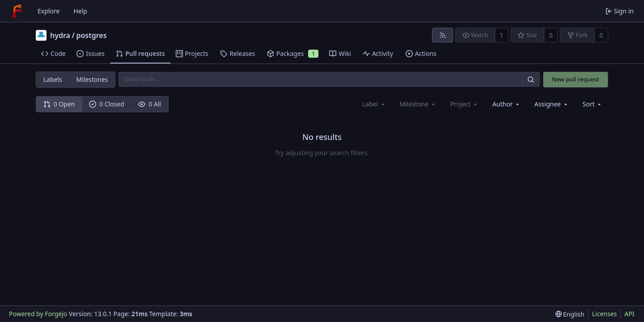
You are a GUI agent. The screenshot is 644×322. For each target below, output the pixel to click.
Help (80, 11)
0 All (150, 104)
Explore (49, 11)
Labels (53, 79)
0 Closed (107, 104)
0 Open (59, 104)
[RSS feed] (443, 35)
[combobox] (506, 104)
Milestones (92, 79)
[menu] (593, 104)
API (629, 314)
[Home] (17, 11)
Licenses (605, 314)
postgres (91, 35)
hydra (60, 35)
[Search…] (531, 79)
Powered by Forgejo (38, 314)
